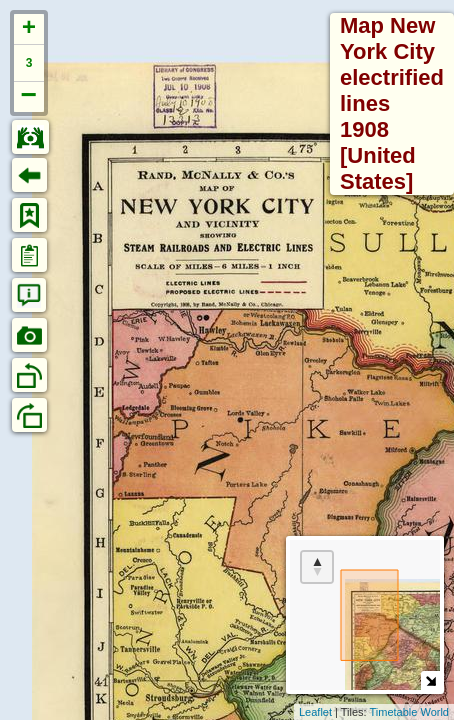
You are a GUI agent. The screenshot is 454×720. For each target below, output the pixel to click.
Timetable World (409, 712)
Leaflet (315, 712)
